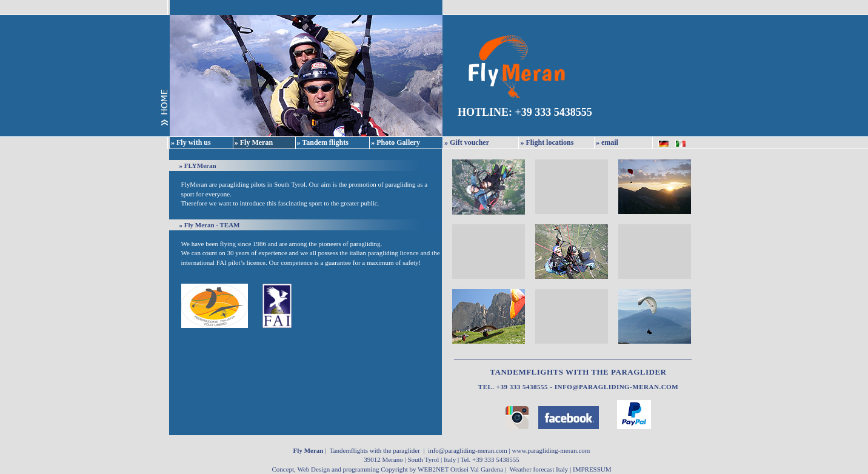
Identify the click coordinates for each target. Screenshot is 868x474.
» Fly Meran (254, 142)
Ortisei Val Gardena (477, 469)
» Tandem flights (323, 142)
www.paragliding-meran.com (551, 450)
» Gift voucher (467, 142)
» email (607, 142)
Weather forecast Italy (539, 469)
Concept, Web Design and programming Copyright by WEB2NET (361, 469)
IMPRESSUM (592, 469)
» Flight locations (547, 142)
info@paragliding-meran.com (616, 387)
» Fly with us (191, 142)
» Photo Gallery (396, 142)
